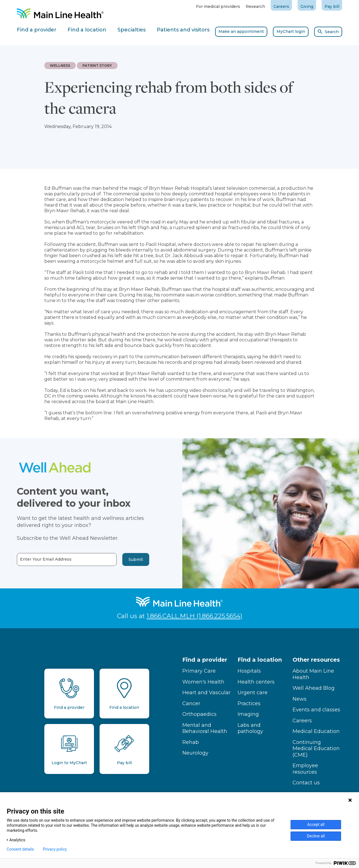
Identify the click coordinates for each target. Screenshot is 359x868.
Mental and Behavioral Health (205, 728)
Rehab (191, 742)
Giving (307, 6)
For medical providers (218, 6)
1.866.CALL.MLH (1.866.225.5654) (195, 616)
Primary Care (199, 671)
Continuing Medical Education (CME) (316, 749)
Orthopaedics (199, 714)
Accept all (316, 824)
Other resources (316, 660)
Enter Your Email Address (36, 559)
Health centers (256, 682)
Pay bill (332, 6)
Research (255, 6)
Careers (281, 6)
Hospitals (249, 671)
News (300, 699)
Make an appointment (241, 31)
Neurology (195, 753)
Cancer (191, 703)
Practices (249, 703)
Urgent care (253, 693)
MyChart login (291, 31)
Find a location (260, 660)
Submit (126, 559)
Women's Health (203, 682)
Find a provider (205, 660)
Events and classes (316, 710)
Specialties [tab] (132, 30)
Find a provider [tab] (37, 30)
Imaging (248, 714)
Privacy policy (55, 849)
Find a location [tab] (87, 30)
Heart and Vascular (206, 693)
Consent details (20, 849)
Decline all (316, 836)
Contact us (306, 783)
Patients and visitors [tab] (183, 30)
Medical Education (316, 731)
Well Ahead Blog (314, 688)
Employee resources (305, 769)
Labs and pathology (250, 728)
